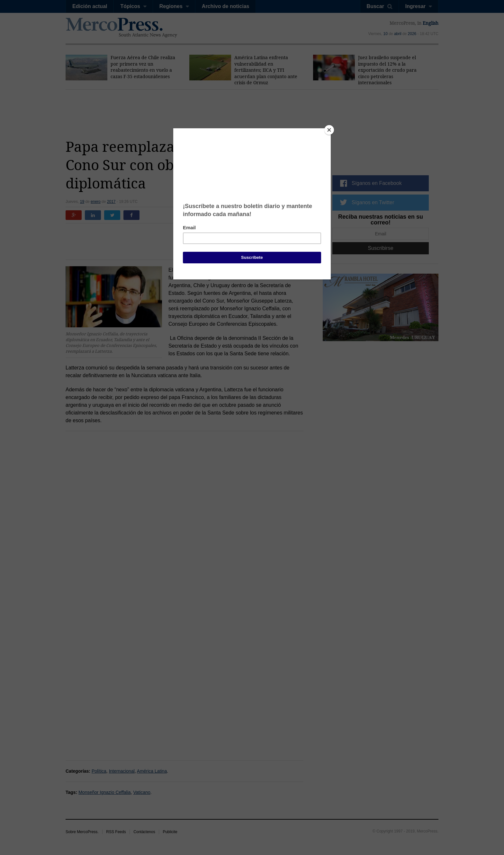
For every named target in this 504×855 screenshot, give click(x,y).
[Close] (329, 130)
